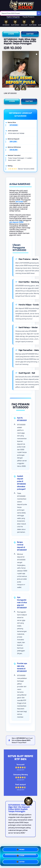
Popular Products (28, 17)
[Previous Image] (4, 70)
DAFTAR (30, 34)
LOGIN (11, 34)
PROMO (21, 850)
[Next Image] (37, 70)
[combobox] (18, 13)
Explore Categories (13, 17)
